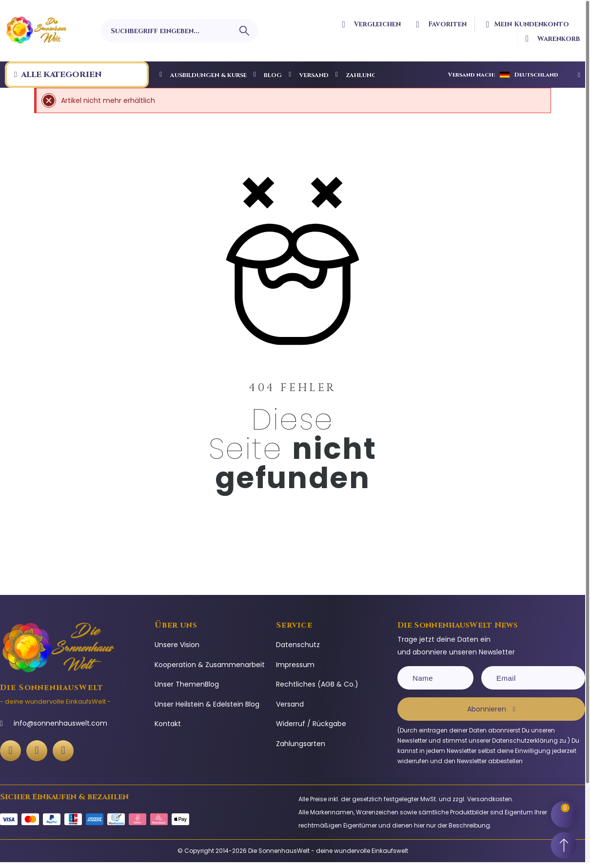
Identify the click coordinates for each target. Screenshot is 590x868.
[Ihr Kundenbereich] (531, 24)
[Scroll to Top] (566, 844)
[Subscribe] (491, 709)
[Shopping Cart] (566, 809)
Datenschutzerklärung (525, 740)
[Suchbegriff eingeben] (179, 31)
